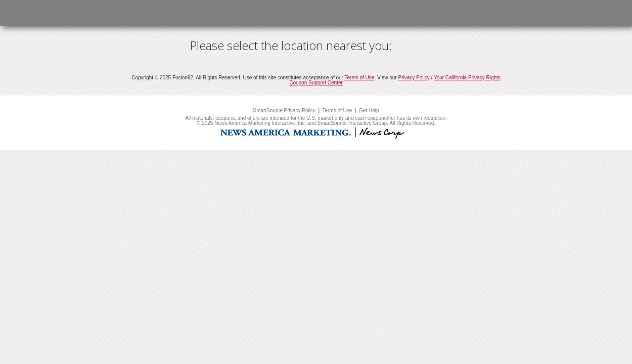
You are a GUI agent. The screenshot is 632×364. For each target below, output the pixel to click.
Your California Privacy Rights (467, 78)
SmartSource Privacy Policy (285, 110)
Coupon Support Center (316, 83)
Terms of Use (360, 78)
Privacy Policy (414, 78)
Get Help (369, 110)
